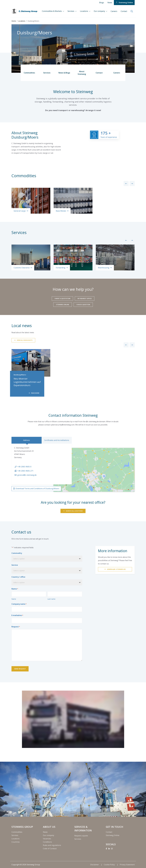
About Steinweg (82, 73)
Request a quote (81, 836)
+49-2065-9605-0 (24, 467)
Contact (124, 11)
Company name (19, 604)
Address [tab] (26, 440)
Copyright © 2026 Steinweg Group (26, 865)
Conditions (47, 842)
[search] (132, 11)
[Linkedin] (109, 849)
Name (14, 599)
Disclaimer (95, 865)
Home (14, 21)
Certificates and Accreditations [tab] (57, 440)
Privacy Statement (127, 865)
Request (16, 627)
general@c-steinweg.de (27, 475)
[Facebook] (106, 849)
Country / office (18, 577)
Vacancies (47, 839)
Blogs (102, 3)
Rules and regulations (52, 845)
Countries (16, 842)
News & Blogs (64, 73)
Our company (100, 11)
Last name (51, 599)
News (110, 3)
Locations (84, 11)
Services (71, 11)
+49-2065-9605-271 (25, 471)
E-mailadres (17, 615)
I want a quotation (62, 298)
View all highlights (25, 340)
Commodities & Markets (52, 11)
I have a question (83, 305)
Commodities (29, 73)
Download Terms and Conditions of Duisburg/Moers (37, 489)
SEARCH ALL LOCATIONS (74, 511)
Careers (114, 11)
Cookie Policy (110, 865)
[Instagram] (112, 849)
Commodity (17, 553)
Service (15, 565)
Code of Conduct (50, 849)
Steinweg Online (126, 3)
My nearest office (85, 298)
